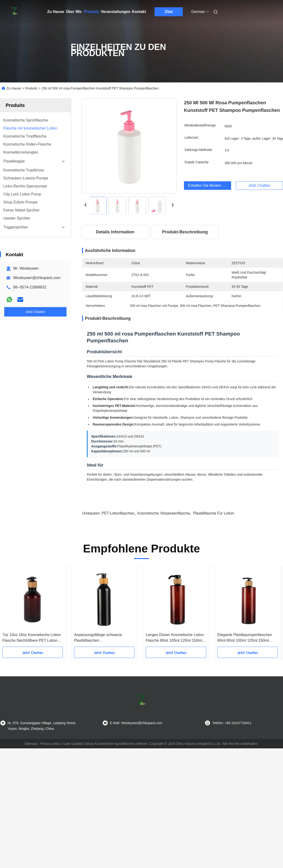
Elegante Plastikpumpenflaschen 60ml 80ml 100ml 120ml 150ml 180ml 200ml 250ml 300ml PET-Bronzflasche (245, 638)
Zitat (169, 12)
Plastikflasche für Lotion (214, 513)
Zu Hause (56, 12)
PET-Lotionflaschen (118, 513)
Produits (92, 12)
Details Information (115, 232)
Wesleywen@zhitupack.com (37, 278)
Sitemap (31, 744)
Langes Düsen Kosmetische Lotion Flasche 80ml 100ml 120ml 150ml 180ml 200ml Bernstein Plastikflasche (175, 638)
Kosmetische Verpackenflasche (164, 513)
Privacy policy (50, 744)
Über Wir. (74, 12)
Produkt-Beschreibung (185, 232)
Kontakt (139, 12)
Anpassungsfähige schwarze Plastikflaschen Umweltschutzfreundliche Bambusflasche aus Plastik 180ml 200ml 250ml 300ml (102, 638)
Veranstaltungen (116, 12)
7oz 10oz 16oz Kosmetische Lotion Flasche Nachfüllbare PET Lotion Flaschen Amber (32, 638)
